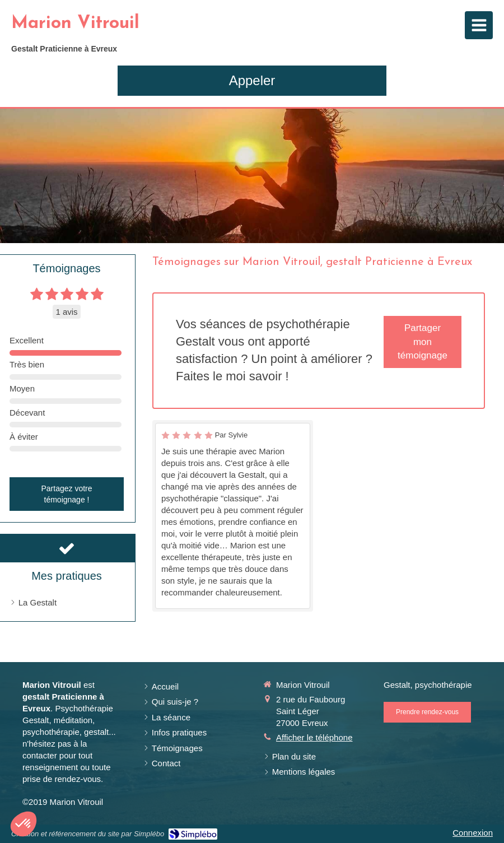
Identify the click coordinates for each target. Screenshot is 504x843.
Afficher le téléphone (314, 737)
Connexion (473, 833)
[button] (24, 824)
